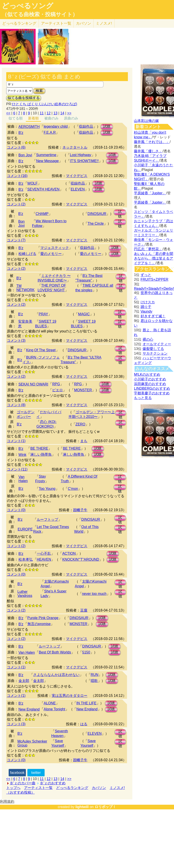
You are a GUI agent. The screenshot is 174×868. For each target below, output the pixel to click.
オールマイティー (157, 344)
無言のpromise (39, 624)
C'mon (73, 489)
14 (62, 113)
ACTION (69, 553)
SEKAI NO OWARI (33, 384)
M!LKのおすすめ (147, 374)
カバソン (84, 23)
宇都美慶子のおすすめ (152, 393)
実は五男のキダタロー (70, 696)
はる (84, 724)
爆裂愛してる (153, 349)
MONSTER (83, 390)
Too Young (47, 489)
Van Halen (23, 479)
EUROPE (25, 529)
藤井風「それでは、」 (152, 142)
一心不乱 (44, 553)
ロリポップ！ (105, 807)
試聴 (107, 126)
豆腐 (84, 610)
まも (84, 441)
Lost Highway (81, 155)
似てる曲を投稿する (24, 98)
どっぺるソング (28, 6)
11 (42, 113)
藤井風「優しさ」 (148, 151)
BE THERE (39, 448)
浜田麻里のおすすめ (150, 384)
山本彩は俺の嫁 (146, 121)
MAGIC (84, 314)
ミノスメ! (104, 23)
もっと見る (143, 398)
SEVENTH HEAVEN (44, 189)
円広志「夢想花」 (148, 249)
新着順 (33, 118)
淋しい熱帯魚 (41, 454)
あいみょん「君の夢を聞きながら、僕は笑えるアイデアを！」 (154, 258)
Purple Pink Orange (43, 618)
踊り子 (146, 307)
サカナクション (155, 353)
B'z (21, 133)
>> (69, 113)
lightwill (82, 807)
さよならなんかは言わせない (56, 675)
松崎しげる (27, 254)
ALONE (50, 703)
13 (55, 113)
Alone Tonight (54, 709)
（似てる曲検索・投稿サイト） (40, 14)
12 (49, 113)
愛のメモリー (51, 254)
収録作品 (86, 126)
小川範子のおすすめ (150, 379)
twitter (36, 773)
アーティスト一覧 (38, 788)
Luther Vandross (25, 594)
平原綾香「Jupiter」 (150, 193)
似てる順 (16, 118)
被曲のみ (51, 118)
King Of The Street (41, 350)
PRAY (43, 314)
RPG (56, 384)
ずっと (146, 275)
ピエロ (57, 390)
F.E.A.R (50, 132)
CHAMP (42, 214)
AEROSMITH (29, 127)
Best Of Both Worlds (55, 652)
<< (8, 113)
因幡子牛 (80, 510)
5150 (86, 652)
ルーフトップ (47, 519)
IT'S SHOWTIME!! (84, 161)
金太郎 (24, 681)
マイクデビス (77, 176)
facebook (17, 773)
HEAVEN (44, 559)
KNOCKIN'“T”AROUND (81, 559)
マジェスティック (55, 248)
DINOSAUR (97, 214)
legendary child (56, 126)
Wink (23, 455)
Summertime (46, 155)
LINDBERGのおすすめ (152, 388)
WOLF (33, 183)
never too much (94, 594)
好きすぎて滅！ (153, 316)
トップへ (13, 788)
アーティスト (56, 23)
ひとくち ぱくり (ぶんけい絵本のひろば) (45, 104)
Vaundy (146, 311)
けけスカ (148, 302)
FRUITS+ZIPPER (155, 279)
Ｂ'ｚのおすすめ (53, 783)
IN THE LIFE (86, 703)
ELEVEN (78, 189)
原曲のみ (71, 118)
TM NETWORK (25, 288)
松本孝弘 (26, 559)
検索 (39, 91)
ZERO (80, 424)
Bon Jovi (25, 155)
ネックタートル (75, 147)
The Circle (96, 223)
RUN (95, 675)
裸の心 (148, 339)
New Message (47, 161)
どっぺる (19, 23)
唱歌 (94, 681)
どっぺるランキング (72, 788)
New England (29, 709)
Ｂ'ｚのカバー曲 (23, 783)
